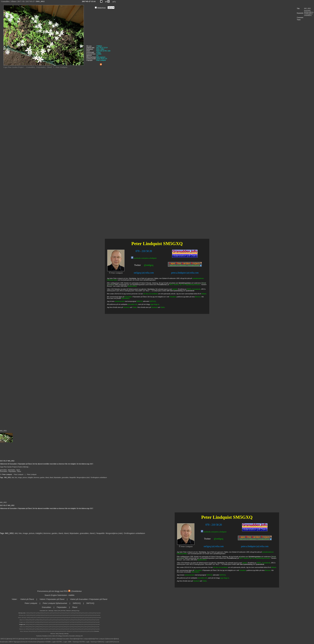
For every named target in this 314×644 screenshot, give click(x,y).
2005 (27, 613)
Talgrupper (17, 642)
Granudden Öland (68, 639)
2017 (69, 613)
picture (25, 478)
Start (57, 634)
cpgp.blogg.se (224, 578)
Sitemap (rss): (22, 615)
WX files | (64, 611)
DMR (10, 642)
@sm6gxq (219, 539)
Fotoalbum (243, 570)
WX (59, 611)
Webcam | (69, 611)
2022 (87, 613)
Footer (20, 467)
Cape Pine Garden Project (8, 467)
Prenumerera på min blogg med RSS (52, 591)
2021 (83, 613)
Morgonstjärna (309, 12)
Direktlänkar (77, 591)
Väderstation (195, 572)
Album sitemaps (22, 618)
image (20, 478)
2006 (31, 613)
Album (56, 611)
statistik (245, 563)
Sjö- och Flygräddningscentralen (260, 558)
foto (16, 478)
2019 (76, 613)
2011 (48, 613)
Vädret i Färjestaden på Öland (52, 599)
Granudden (4, 471)
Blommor (268, 570)
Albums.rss (22, 629)
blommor (36, 478)
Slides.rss (22, 627)
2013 (55, 613)
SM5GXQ (243, 517)
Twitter (207, 539)
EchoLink (24, 642)
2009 (41, 613)
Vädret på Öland (27, 599)
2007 (34, 613)
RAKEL (259, 563)
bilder (9, 639)
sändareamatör (189, 575)
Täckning (75, 642)
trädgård (30, 478)
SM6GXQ (28, 639)
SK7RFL (60, 642)
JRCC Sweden (244, 558)
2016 (66, 613)
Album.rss (22, 620)
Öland (19, 471)
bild (13, 478)
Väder (14, 599)
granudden (3, 470)
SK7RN (82, 642)
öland (18, 470)
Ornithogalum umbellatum (308, 15)
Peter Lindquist (19, 475)
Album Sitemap (24, 631)
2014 (59, 613)
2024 (94, 613)
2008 (38, 613)
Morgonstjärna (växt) (83, 478)
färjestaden (12, 470)
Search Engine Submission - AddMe (60, 595)
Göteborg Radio (182, 554)
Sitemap (26, 467)
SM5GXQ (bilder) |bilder (53, 639)
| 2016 (68, 631)
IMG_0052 (307, 9)
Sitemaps (51, 611)
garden (42, 478)
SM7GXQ (223, 575)
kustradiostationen (268, 552)
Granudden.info (44, 611)
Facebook (196, 581)
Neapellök (307, 11)
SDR (111, 642)
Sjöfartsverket (202, 560)
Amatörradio (4, 642)
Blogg (60, 636)
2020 (80, 613)
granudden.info (202, 578)
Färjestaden (12, 471)
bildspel (274, 567)
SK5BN (48, 642)
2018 (73, 613)
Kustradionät (266, 563)
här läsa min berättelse (220, 567)
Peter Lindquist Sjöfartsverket (55, 603)
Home (50, 636)
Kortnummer (33, 642)
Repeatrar (41, 642)
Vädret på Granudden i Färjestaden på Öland (89, 599)
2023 (90, 613)
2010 (45, 613)
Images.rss (22, 622)
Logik (54, 642)
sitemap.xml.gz (75, 611)
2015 (62, 613)
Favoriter (98, 613)
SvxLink (117, 642)
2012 (52, 613)
